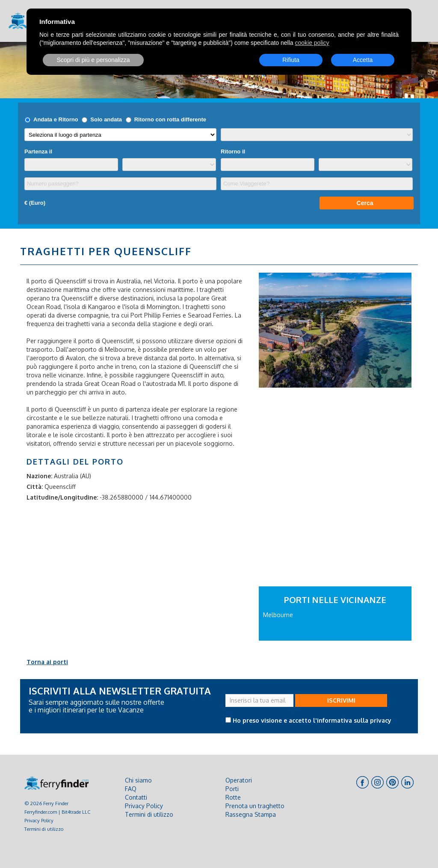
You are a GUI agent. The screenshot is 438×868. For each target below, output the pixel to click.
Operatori (239, 780)
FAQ (131, 789)
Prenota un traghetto (255, 806)
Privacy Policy (39, 820)
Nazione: (39, 476)
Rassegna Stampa (251, 814)
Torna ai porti (47, 662)
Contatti (136, 797)
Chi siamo (138, 780)
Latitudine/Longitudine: (62, 497)
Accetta (363, 60)
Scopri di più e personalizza (93, 60)
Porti (232, 789)
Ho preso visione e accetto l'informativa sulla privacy (312, 720)
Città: (35, 487)
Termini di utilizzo (44, 829)
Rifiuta (291, 60)
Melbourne (278, 615)
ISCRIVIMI (341, 700)
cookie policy (312, 43)
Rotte (233, 797)
